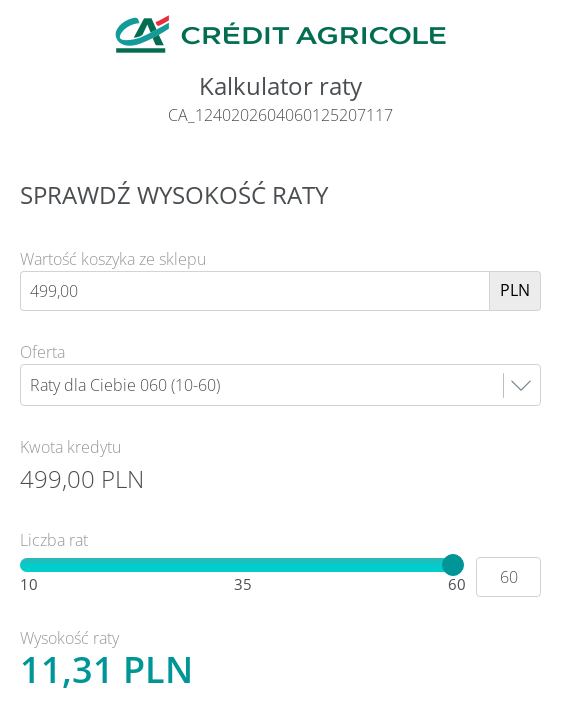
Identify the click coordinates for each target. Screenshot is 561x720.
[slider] (453, 565)
